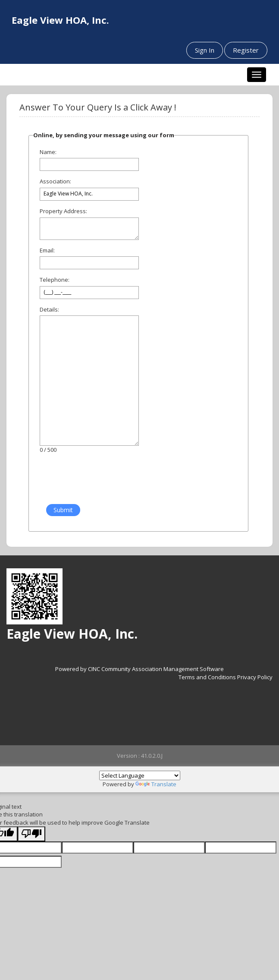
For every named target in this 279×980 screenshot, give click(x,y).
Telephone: (55, 280)
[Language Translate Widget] (140, 775)
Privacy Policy (255, 677)
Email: (47, 250)
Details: (49, 309)
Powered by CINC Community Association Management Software (139, 669)
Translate (156, 784)
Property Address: (63, 211)
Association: (55, 181)
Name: (48, 152)
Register (246, 50)
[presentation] (99, 479)
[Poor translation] (31, 834)
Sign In (205, 50)
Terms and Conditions (207, 677)
